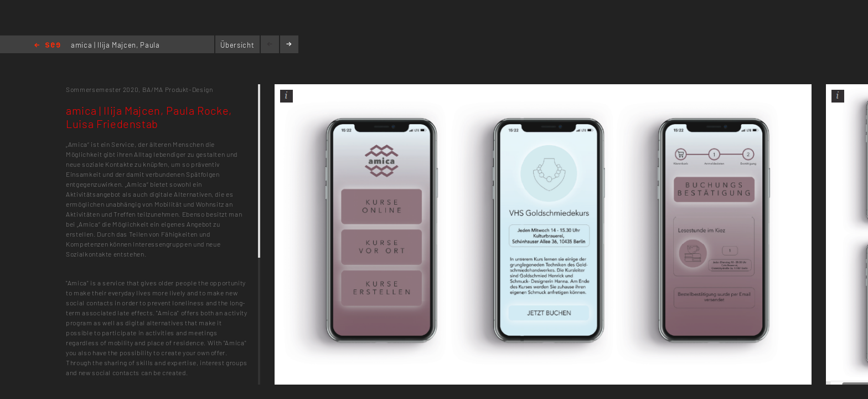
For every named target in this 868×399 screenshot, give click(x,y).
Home (47, 46)
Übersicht (237, 45)
